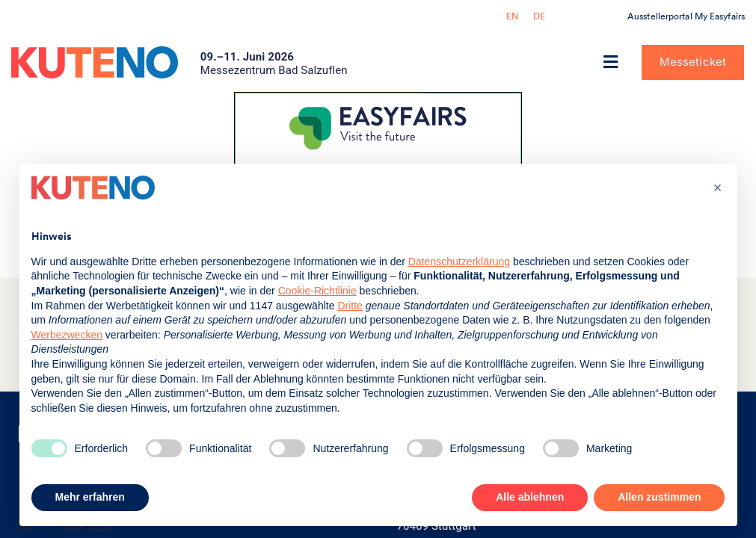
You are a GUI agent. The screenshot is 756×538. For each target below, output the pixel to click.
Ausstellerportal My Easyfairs (686, 16)
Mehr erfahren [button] (90, 497)
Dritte (350, 306)
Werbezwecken (67, 335)
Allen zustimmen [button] (659, 497)
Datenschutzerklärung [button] (459, 262)
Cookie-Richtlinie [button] (317, 291)
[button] (611, 62)
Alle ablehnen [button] (530, 497)
